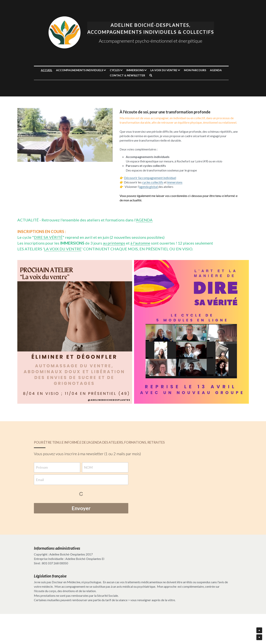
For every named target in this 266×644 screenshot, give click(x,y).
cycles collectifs (154, 182)
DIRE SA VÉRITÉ (48, 237)
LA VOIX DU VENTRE (63, 249)
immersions (176, 182)
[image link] (66, 32)
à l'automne (140, 243)
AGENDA (218, 70)
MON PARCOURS (197, 70)
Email (40, 480)
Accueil (48, 70)
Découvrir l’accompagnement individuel (151, 178)
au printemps (114, 243)
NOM (89, 467)
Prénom (42, 467)
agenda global (150, 187)
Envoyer (81, 508)
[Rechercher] (153, 75)
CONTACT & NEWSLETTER (129, 75)
